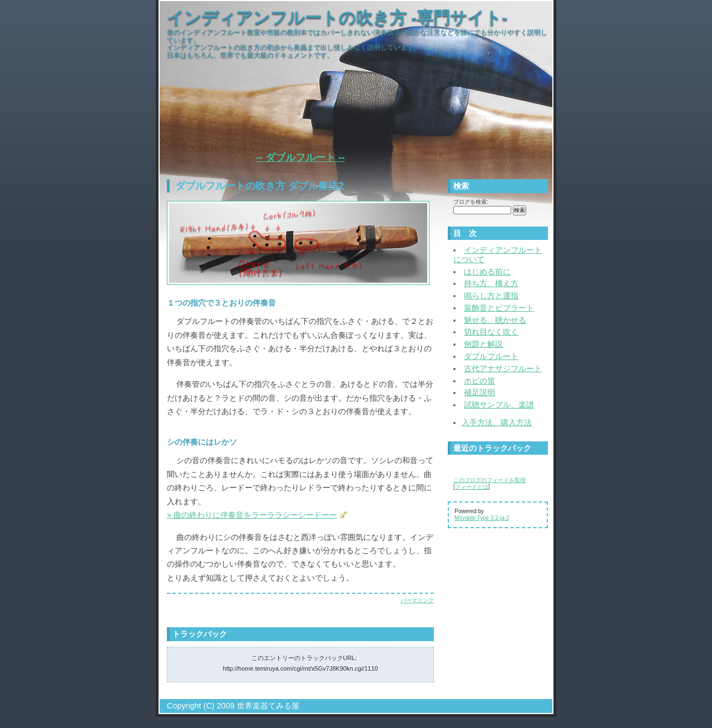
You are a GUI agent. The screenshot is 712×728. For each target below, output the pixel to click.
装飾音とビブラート (499, 308)
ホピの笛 (479, 381)
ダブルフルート (491, 356)
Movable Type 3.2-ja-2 (482, 518)
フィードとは (472, 487)
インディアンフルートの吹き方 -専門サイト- (337, 18)
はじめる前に (487, 272)
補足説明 (479, 392)
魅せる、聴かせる (495, 320)
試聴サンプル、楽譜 (499, 405)
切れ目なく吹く (491, 332)
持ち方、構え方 (491, 283)
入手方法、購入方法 (497, 422)
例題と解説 (483, 344)
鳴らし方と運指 (491, 296)
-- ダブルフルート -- (300, 158)
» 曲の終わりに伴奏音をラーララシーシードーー (252, 515)
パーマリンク (417, 600)
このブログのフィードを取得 (489, 480)
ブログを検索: (471, 202)
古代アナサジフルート (503, 368)
